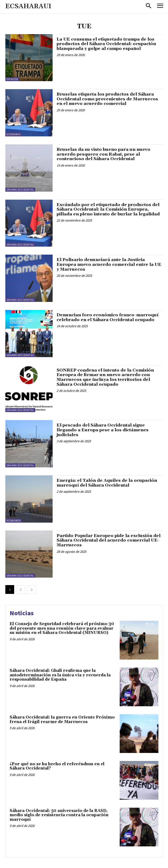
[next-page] (32, 589)
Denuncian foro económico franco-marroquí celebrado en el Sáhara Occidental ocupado (108, 317)
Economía (13, 134)
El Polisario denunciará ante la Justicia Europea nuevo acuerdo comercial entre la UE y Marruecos (109, 264)
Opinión (12, 79)
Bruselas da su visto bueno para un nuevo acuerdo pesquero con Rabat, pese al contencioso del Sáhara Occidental (103, 154)
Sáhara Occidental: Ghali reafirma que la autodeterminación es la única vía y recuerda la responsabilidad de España (60, 675)
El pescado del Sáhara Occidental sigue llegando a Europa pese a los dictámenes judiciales (103, 430)
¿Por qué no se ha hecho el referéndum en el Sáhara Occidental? (57, 766)
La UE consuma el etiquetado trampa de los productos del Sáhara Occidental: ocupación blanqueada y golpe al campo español (106, 44)
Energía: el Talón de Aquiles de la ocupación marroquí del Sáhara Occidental (107, 483)
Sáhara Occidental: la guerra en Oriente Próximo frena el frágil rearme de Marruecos (62, 720)
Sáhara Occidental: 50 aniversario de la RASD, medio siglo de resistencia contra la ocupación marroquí (59, 815)
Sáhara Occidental (20, 190)
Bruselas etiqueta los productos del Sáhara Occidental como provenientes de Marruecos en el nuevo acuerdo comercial (107, 99)
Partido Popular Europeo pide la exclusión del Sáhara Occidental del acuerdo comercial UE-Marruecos (109, 540)
